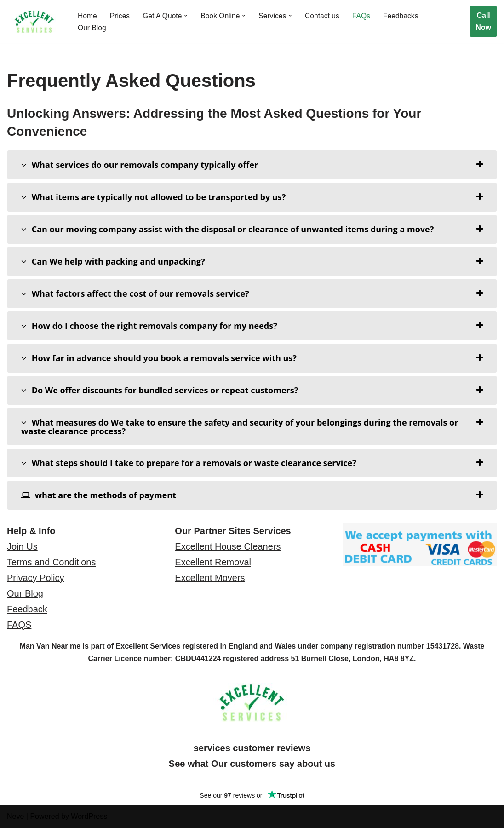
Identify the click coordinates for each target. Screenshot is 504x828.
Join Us (22, 546)
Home (88, 15)
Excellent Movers (210, 578)
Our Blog (92, 28)
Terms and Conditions (51, 562)
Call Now (483, 21)
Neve (15, 816)
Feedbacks (406, 15)
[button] (188, 15)
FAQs (366, 15)
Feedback (27, 609)
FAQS (19, 625)
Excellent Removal (213, 562)
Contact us (326, 15)
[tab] (252, 165)
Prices (120, 15)
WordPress (89, 816)
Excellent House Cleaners (228, 546)
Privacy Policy (35, 578)
